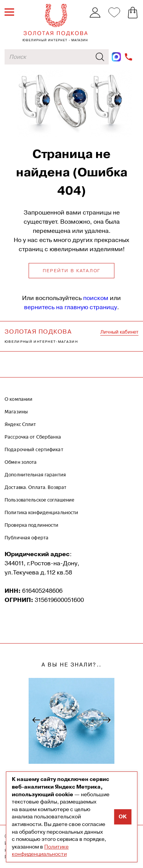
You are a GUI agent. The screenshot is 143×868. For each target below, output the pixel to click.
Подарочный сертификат (34, 449)
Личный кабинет (119, 332)
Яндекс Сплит (20, 424)
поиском (96, 298)
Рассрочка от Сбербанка (33, 437)
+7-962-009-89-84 (129, 57)
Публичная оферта (27, 538)
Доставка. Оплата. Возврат (35, 487)
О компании (18, 399)
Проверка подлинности (32, 525)
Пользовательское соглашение (40, 500)
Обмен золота (21, 462)
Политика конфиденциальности (42, 512)
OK (123, 817)
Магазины (16, 412)
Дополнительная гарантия (35, 475)
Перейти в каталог (72, 271)
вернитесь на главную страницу (71, 307)
